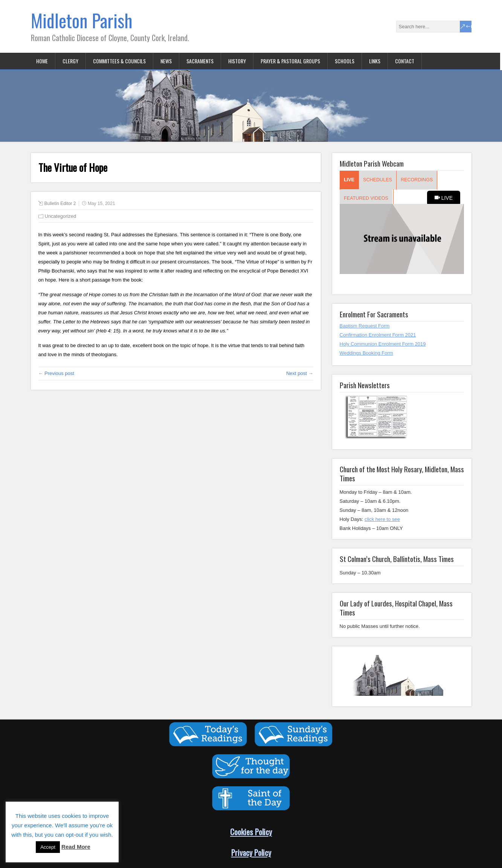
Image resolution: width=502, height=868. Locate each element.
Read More (76, 847)
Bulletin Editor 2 (60, 204)
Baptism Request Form (365, 326)
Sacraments (200, 61)
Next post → (300, 373)
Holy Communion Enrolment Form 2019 (383, 344)
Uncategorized (61, 216)
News (166, 61)
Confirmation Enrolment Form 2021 (378, 335)
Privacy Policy (251, 852)
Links (375, 61)
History (237, 61)
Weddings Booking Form (366, 353)
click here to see (382, 519)
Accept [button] (48, 847)
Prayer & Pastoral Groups (290, 61)
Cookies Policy (251, 832)
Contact (405, 61)
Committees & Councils (119, 61)
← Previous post (56, 373)
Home (42, 61)
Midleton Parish (82, 20)
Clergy (70, 61)
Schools (345, 61)
